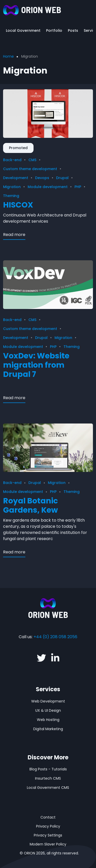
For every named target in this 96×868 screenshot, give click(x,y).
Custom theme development (30, 169)
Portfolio (54, 30)
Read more (14, 235)
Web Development (48, 701)
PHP (78, 187)
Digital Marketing (48, 729)
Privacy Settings (48, 835)
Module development (48, 187)
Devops (42, 178)
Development (16, 178)
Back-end (12, 160)
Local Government (23, 30)
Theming (11, 196)
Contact (48, 817)
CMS (32, 160)
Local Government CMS (48, 788)
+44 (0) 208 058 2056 (55, 637)
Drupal (62, 178)
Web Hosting (48, 720)
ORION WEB (41, 10)
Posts (73, 30)
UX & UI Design (48, 710)
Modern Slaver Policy (48, 844)
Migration (12, 187)
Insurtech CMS (48, 778)
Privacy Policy (48, 826)
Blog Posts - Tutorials (48, 769)
